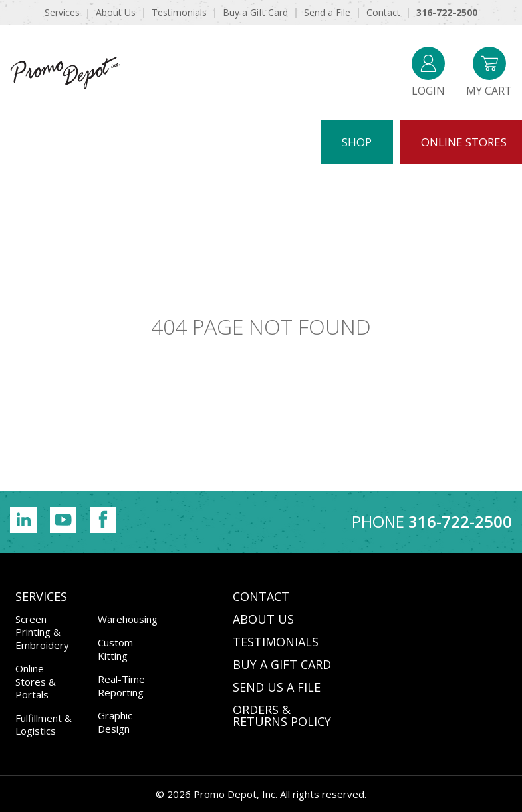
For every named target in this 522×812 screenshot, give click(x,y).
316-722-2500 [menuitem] (447, 12)
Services (41, 596)
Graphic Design (115, 722)
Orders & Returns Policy (282, 715)
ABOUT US (263, 619)
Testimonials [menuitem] (179, 12)
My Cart (489, 72)
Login (428, 72)
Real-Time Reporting (121, 686)
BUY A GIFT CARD (282, 664)
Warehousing (128, 619)
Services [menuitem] (62, 12)
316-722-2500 (460, 521)
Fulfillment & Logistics (44, 725)
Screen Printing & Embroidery (42, 632)
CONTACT (261, 596)
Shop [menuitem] (357, 142)
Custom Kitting (115, 649)
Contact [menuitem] (383, 12)
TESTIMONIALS (276, 642)
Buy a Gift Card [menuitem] (255, 12)
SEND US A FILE (277, 687)
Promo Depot (65, 73)
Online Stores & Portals (36, 681)
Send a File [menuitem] (327, 12)
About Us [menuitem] (116, 12)
